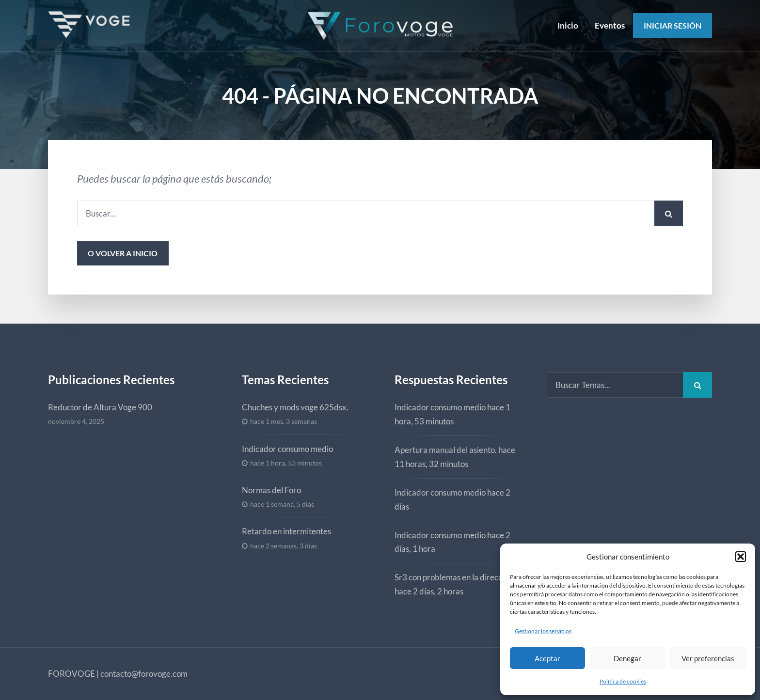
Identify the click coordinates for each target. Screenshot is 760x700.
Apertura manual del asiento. (446, 450)
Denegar (627, 658)
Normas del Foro (271, 490)
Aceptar (547, 658)
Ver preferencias (708, 658)
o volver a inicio (123, 253)
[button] (741, 557)
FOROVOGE (71, 674)
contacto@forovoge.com (144, 674)
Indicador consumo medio (287, 449)
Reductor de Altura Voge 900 (100, 407)
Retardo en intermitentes (286, 531)
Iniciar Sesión (673, 25)
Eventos (610, 25)
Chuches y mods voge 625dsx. (295, 407)
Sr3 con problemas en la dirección (454, 577)
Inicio (568, 25)
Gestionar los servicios (543, 631)
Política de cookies (623, 681)
